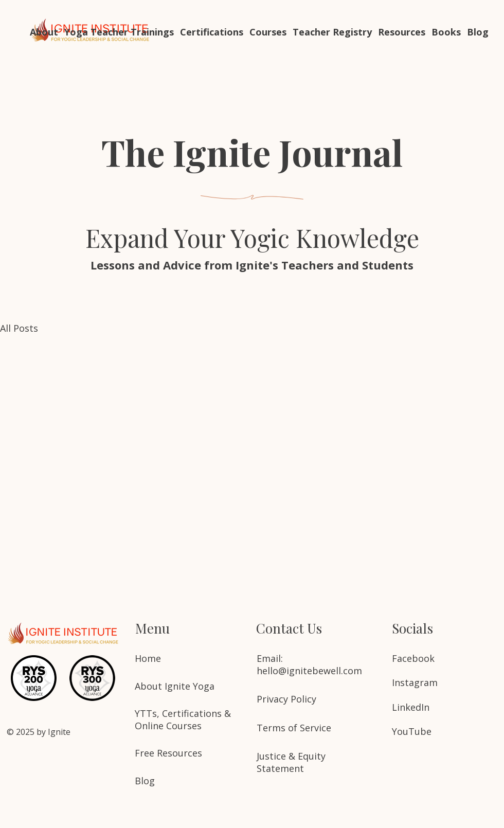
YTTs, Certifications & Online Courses (183, 719)
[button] (119, 32)
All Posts (19, 328)
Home (148, 658)
